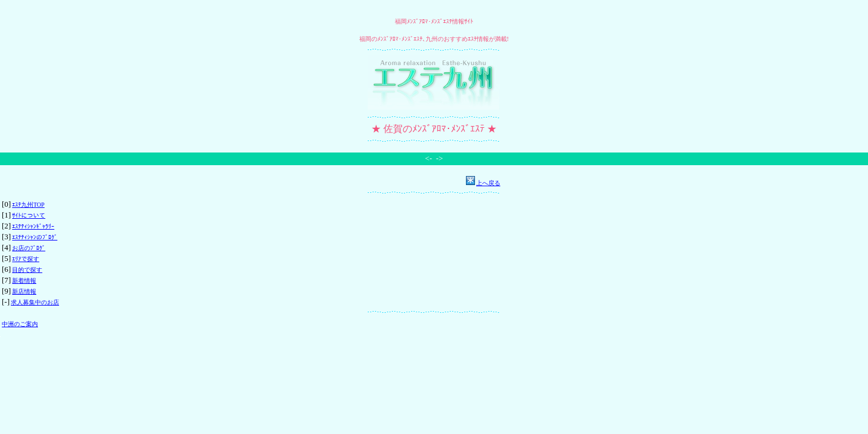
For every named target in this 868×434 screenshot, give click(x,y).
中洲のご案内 (20, 324)
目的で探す (27, 270)
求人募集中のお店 (35, 302)
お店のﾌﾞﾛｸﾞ (29, 248)
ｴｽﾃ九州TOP (28, 205)
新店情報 (24, 291)
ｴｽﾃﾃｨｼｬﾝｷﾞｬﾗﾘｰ (33, 226)
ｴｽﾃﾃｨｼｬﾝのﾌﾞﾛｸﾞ (35, 237)
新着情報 (24, 281)
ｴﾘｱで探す (26, 259)
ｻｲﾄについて (29, 215)
